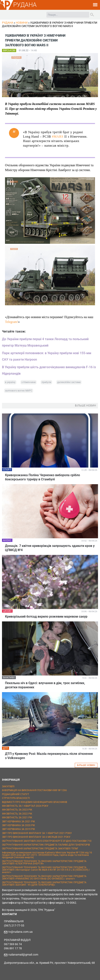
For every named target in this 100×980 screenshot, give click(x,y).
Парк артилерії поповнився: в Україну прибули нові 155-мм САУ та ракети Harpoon (47, 356)
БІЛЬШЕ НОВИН (86, 765)
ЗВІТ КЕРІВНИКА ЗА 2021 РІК (18, 822)
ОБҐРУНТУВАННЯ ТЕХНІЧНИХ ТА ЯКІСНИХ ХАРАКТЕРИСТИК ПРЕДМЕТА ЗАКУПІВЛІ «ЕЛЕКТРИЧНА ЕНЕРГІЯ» (44, 862)
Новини (22, 23)
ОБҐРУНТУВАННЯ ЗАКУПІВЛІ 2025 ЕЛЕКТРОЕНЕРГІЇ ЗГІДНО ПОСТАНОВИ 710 (47, 841)
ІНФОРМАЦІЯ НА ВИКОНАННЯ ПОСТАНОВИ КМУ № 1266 (34, 790)
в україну (10, 382)
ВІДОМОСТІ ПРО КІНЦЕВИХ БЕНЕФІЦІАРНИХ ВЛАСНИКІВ (34, 802)
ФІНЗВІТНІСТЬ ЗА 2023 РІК (17, 810)
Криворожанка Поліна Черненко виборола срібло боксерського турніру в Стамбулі (42, 477)
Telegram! (12, 322)
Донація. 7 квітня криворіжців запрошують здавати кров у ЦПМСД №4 (50, 548)
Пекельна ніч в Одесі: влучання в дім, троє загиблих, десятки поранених (45, 685)
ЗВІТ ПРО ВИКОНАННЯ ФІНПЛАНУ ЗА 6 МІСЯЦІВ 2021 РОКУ (36, 837)
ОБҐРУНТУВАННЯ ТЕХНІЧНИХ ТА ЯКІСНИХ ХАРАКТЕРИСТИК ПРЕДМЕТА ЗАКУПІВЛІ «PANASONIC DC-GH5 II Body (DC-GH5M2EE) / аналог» (44, 877)
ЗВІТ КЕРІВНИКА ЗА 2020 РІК (18, 825)
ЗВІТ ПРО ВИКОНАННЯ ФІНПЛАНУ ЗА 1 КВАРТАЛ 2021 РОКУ (37, 833)
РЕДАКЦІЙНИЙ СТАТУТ (15, 794)
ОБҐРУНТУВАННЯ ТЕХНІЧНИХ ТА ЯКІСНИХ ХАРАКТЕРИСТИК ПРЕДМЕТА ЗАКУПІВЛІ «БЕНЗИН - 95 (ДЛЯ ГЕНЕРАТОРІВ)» (44, 884)
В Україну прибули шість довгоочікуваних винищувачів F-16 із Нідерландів (49, 370)
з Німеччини (28, 382)
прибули (46, 382)
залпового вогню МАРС (19, 391)
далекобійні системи (69, 382)
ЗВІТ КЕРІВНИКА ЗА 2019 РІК (18, 829)
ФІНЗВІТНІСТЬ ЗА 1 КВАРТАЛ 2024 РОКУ (25, 806)
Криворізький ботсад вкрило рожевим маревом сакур (46, 617)
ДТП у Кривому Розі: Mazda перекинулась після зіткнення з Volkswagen (49, 756)
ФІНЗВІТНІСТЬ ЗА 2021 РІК (17, 818)
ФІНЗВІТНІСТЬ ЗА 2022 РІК (17, 814)
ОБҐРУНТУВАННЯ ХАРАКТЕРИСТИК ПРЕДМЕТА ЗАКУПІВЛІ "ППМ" (40, 849)
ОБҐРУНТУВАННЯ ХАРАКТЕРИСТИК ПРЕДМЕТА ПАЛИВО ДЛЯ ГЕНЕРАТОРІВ (46, 845)
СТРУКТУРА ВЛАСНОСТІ (16, 798)
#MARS (57, 137)
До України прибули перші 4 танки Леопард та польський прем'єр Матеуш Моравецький (45, 342)
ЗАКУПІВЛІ (8, 786)
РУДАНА (25, 5)
